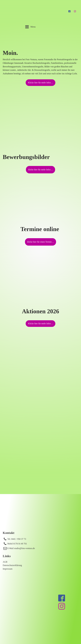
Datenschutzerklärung (12, 565)
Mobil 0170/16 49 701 (17, 544)
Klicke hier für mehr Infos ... (40, 83)
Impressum (8, 569)
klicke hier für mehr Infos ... (40, 170)
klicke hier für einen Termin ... (41, 242)
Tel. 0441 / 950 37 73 (17, 539)
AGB (5, 562)
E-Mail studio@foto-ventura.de (21, 548)
